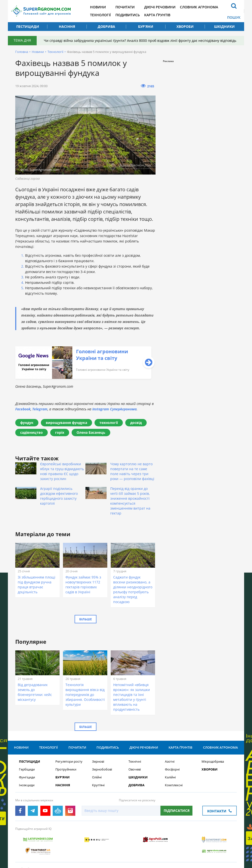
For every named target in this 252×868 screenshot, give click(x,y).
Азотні (170, 762)
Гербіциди (27, 770)
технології (109, 423)
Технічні (135, 762)
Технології (102, 15)
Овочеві (135, 770)
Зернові (98, 762)
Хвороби (185, 26)
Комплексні (174, 785)
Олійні (97, 778)
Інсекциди (27, 785)
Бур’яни (146, 26)
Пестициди (28, 26)
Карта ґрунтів (159, 15)
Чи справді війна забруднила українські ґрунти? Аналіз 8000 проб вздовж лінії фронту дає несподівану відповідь (140, 40)
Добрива (106, 26)
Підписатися (177, 811)
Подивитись (129, 15)
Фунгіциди (27, 778)
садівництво (31, 432)
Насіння (67, 26)
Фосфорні (172, 770)
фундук (27, 423)
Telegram (40, 409)
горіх (60, 432)
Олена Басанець (91, 432)
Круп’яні (98, 785)
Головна (22, 52)
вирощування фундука (66, 423)
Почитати (127, 7)
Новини (99, 7)
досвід (136, 423)
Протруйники (66, 770)
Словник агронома (202, 7)
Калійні (170, 778)
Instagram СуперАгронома (114, 409)
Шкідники (224, 26)
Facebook (23, 409)
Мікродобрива (213, 762)
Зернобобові (102, 770)
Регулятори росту (69, 762)
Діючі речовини (162, 7)
